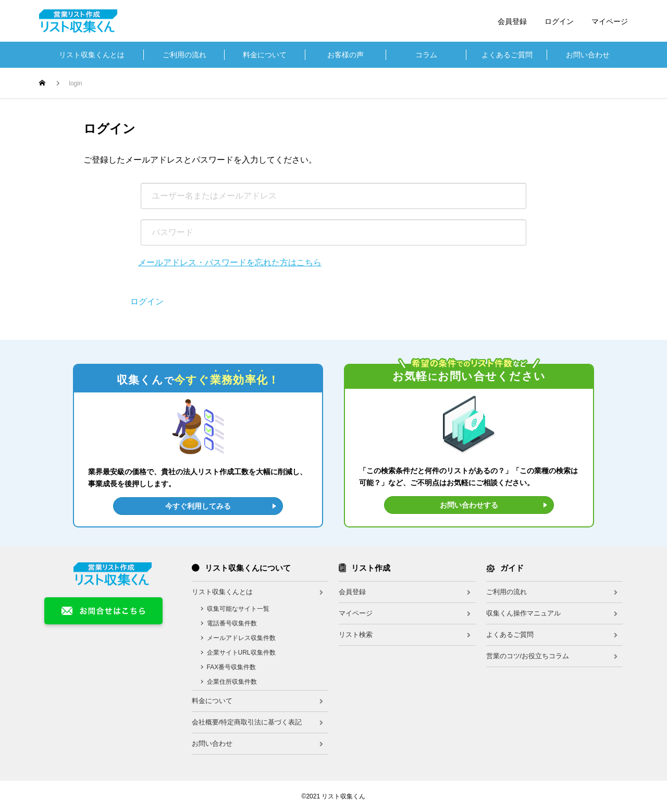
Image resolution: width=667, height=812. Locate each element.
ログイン (559, 21)
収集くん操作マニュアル (523, 613)
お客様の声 (345, 55)
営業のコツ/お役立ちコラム (528, 656)
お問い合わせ (588, 55)
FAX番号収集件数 (232, 667)
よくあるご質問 (507, 55)
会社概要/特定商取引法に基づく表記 (247, 722)
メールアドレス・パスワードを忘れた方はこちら (230, 262)
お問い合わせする (469, 505)
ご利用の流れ (184, 55)
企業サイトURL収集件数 (241, 653)
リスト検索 (356, 635)
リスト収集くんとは (92, 55)
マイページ (610, 21)
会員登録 (512, 21)
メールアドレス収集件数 (241, 638)
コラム (426, 55)
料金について (265, 55)
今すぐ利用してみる (198, 506)
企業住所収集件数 (232, 682)
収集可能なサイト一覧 (238, 609)
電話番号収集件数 (232, 623)
